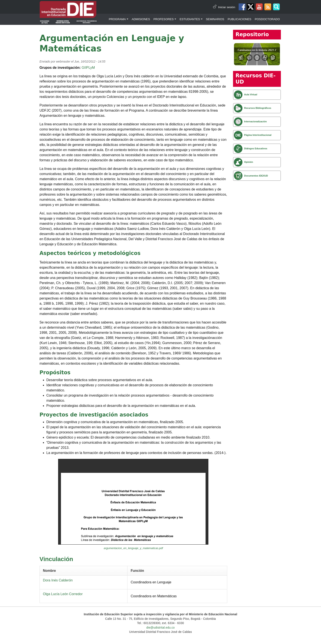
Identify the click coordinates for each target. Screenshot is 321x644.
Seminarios (215, 19)
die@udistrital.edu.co (160, 628)
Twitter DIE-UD (251, 7)
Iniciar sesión (227, 7)
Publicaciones (239, 19)
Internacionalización (255, 121)
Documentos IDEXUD (256, 176)
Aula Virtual (251, 94)
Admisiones (141, 19)
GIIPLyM (88, 68)
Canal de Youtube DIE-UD (259, 7)
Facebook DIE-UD (242, 7)
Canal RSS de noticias (268, 7)
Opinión (249, 162)
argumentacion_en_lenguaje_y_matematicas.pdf (133, 548)
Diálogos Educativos (256, 148)
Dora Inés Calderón (58, 580)
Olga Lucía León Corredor (63, 594)
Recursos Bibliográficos (258, 108)
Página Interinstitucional (258, 135)
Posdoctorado (267, 19)
